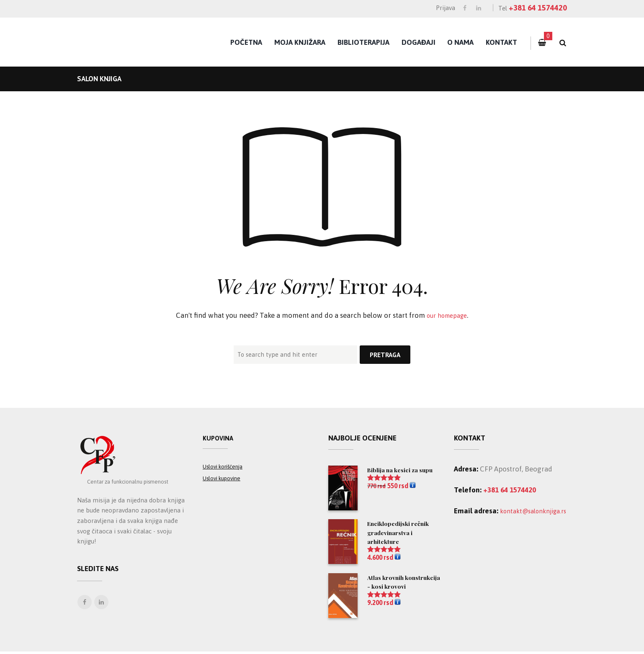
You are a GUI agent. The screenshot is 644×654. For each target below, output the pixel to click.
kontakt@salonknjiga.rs (492, 521)
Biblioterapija (363, 42)
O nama (460, 42)
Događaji (419, 42)
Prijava (446, 8)
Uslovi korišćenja (227, 470)
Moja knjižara (300, 42)
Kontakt (501, 42)
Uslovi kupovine (225, 483)
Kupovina (220, 439)
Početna (246, 42)
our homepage (447, 315)
